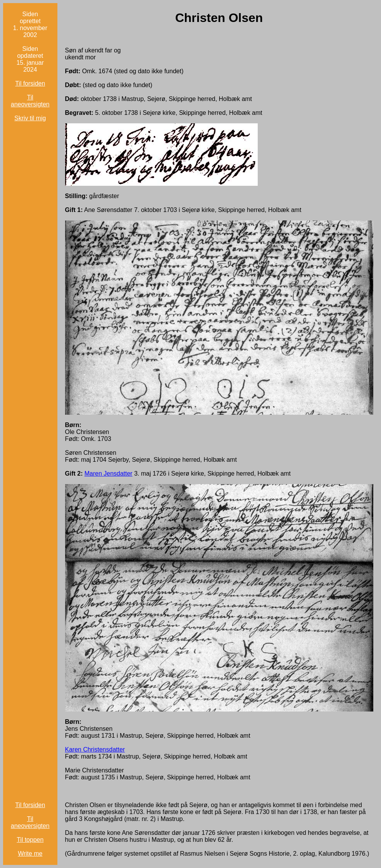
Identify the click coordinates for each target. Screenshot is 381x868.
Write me (30, 854)
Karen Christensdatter (95, 749)
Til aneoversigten (30, 101)
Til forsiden (30, 83)
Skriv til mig (30, 118)
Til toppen (30, 840)
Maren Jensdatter (108, 474)
